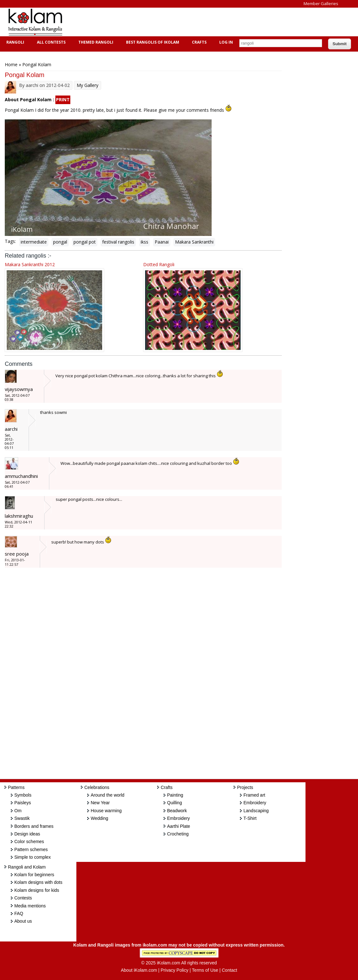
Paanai (162, 242)
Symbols (23, 795)
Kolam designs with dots (38, 882)
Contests (23, 898)
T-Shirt (250, 818)
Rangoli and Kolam (27, 867)
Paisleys (23, 803)
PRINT (63, 99)
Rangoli (14, 42)
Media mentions (30, 906)
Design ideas (27, 834)
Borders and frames (34, 826)
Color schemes (29, 842)
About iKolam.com (139, 970)
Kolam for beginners (34, 875)
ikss (144, 242)
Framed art (254, 795)
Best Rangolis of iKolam (152, 42)
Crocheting (178, 834)
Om (18, 811)
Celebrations (97, 787)
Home (11, 64)
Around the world (108, 795)
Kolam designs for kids (37, 890)
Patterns (16, 787)
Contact (229, 970)
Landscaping (256, 811)
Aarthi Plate (179, 826)
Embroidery (179, 818)
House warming (106, 811)
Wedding (99, 818)
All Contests (50, 42)
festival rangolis (118, 242)
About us (23, 921)
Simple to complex (32, 857)
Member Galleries (321, 4)
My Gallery (88, 85)
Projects (245, 787)
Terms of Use (205, 970)
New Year (100, 803)
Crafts (198, 42)
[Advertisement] (186, 22)
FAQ (19, 913)
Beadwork (177, 811)
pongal (60, 242)
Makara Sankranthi (194, 242)
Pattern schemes (31, 849)
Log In (226, 42)
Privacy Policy (175, 970)
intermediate (34, 242)
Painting (175, 795)
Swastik (22, 818)
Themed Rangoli (95, 42)
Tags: (10, 241)
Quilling (175, 803)
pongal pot (85, 242)
